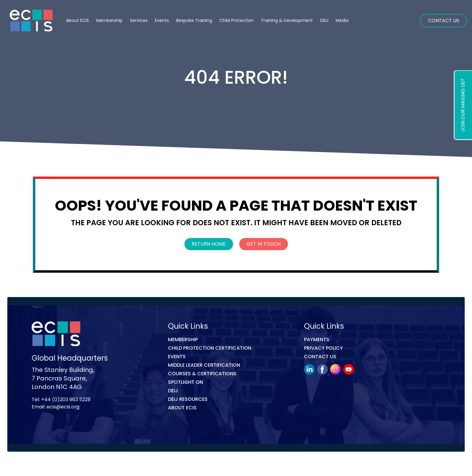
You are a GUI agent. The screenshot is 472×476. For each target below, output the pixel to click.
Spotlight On (185, 382)
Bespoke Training (194, 20)
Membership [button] (109, 20)
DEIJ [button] (324, 20)
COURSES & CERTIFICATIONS (202, 374)
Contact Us (444, 21)
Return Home (209, 244)
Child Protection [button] (236, 20)
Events (162, 20)
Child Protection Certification (210, 348)
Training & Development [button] (287, 20)
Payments (317, 339)
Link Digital (140, 465)
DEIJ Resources (188, 399)
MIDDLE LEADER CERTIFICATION (204, 365)
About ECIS (77, 20)
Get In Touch (264, 244)
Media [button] (342, 20)
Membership (183, 339)
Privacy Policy (323, 348)
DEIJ (173, 391)
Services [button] (139, 20)
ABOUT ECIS (182, 408)
